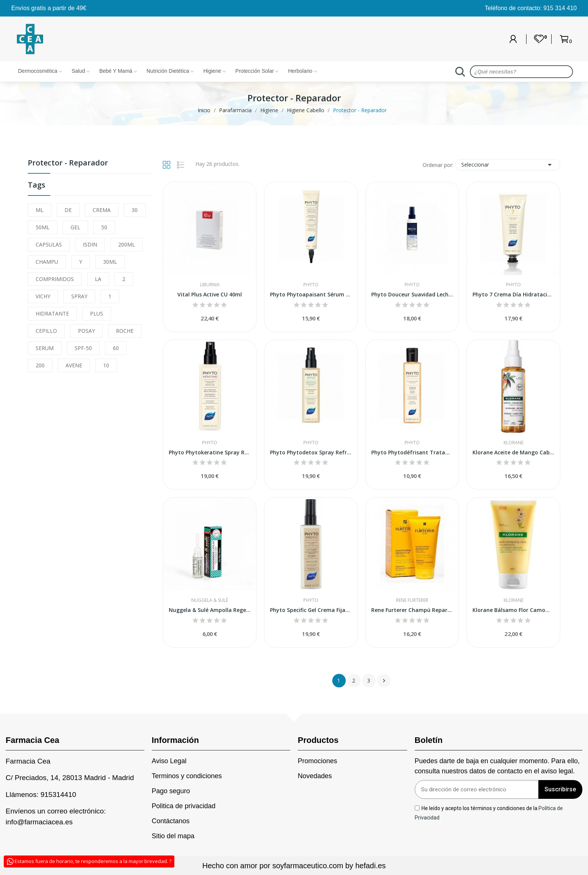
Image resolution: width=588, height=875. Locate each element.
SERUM (45, 348)
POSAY (86, 331)
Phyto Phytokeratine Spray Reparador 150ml (210, 452)
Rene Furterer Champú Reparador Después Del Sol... (412, 610)
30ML (110, 262)
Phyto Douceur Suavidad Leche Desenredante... (412, 294)
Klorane (514, 443)
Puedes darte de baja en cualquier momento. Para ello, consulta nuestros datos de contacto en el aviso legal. (497, 766)
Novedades (315, 776)
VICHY (43, 296)
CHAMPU (47, 262)
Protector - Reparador (68, 163)
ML (40, 210)
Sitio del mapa (173, 836)
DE (68, 210)
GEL (75, 227)
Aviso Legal (169, 761)
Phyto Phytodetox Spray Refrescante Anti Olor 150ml (311, 452)
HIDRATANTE (52, 313)
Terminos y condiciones (187, 776)
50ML (43, 227)
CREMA (102, 210)
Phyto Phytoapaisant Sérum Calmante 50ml (311, 294)
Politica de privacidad (184, 806)
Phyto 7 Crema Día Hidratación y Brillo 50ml (513, 294)
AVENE (74, 365)
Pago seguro (171, 791)
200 (40, 365)
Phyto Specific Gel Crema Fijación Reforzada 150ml (311, 610)
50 (104, 227)
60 (116, 348)
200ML (127, 244)
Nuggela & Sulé (210, 600)
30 (135, 210)
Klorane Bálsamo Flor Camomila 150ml (513, 610)
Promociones (317, 761)
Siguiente (384, 681)
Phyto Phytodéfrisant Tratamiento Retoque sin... (412, 452)
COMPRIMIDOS (55, 279)
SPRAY (79, 296)
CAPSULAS (49, 244)
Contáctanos (171, 821)
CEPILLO (46, 331)
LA (98, 279)
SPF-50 (83, 348)
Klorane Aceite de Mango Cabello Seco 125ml (513, 452)
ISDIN (90, 244)
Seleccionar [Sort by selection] (508, 165)
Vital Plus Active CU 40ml (210, 294)
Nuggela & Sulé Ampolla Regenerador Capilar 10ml (210, 610)
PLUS (97, 313)
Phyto (311, 285)
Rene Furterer (412, 600)
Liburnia (210, 285)
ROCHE (125, 331)
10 (106, 365)
